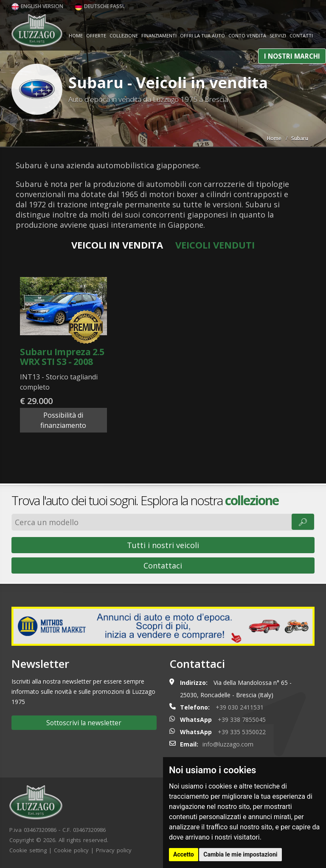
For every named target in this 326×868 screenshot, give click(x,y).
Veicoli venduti (215, 245)
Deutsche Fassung (104, 6)
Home (76, 35)
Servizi (278, 35)
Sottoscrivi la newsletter (84, 723)
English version (37, 6)
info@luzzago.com (228, 744)
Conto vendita (247, 35)
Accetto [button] (184, 854)
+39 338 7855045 (242, 720)
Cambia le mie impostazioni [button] (240, 854)
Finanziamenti (159, 35)
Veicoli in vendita (117, 245)
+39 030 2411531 (240, 707)
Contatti (301, 35)
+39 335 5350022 (242, 732)
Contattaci (163, 565)
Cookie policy (71, 850)
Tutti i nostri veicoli (163, 545)
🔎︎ (303, 522)
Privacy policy (114, 850)
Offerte (96, 35)
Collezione (124, 35)
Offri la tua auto (202, 35)
